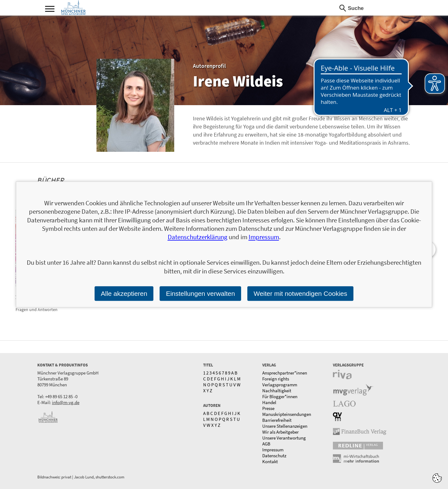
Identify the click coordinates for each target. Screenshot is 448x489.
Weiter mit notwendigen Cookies (300, 293)
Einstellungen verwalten (200, 293)
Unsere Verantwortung (284, 438)
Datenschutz (274, 456)
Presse (268, 408)
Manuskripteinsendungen (287, 414)
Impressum (273, 450)
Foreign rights (276, 379)
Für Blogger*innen (280, 396)
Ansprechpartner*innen (285, 373)
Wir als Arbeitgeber (280, 432)
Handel (269, 402)
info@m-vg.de (66, 402)
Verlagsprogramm (280, 385)
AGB (266, 444)
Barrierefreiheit (277, 420)
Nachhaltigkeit (277, 391)
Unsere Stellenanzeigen (285, 426)
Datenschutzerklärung (198, 237)
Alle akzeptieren (124, 293)
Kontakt (270, 461)
